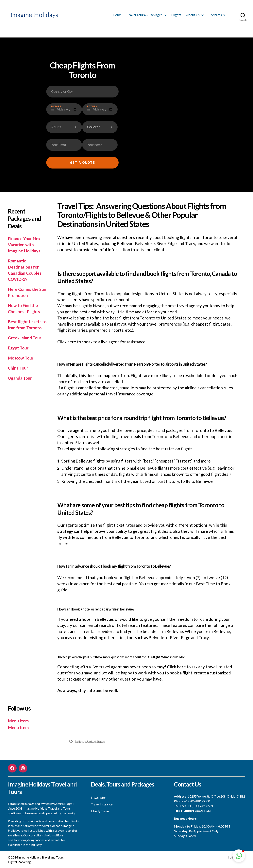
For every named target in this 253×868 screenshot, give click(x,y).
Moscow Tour (21, 358)
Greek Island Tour (25, 338)
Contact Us (217, 15)
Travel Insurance (102, 804)
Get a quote (82, 163)
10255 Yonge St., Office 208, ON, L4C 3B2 (216, 796)
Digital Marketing (19, 862)
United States (96, 741)
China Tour (18, 368)
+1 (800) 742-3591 (200, 806)
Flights (176, 15)
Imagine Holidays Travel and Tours (41, 857)
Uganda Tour (20, 378)
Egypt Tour (18, 348)
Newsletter (98, 797)
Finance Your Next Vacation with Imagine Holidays (25, 245)
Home (117, 15)
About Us (193, 15)
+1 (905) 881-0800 (197, 801)
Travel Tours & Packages (145, 15)
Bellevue (80, 741)
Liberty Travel (100, 811)
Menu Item (18, 721)
